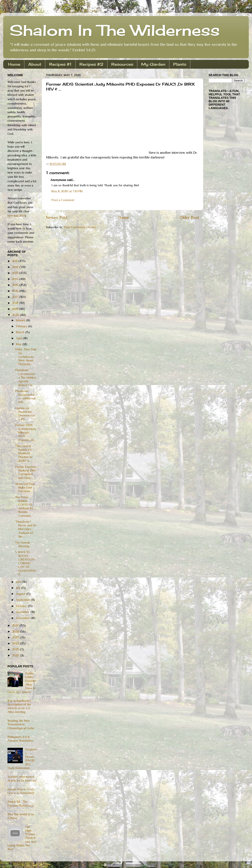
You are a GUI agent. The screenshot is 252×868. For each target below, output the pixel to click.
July (19, 588)
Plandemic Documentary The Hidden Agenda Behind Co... (26, 377)
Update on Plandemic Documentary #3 (25, 414)
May (19, 344)
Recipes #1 (60, 64)
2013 (16, 273)
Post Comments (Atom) (80, 227)
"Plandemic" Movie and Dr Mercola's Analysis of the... (26, 529)
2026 (16, 655)
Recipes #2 (91, 64)
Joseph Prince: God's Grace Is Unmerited (21, 791)
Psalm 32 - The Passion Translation (20, 804)
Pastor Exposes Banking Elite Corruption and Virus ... (26, 472)
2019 (16, 309)
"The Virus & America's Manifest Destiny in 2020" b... (23, 453)
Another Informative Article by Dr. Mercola (22, 778)
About (35, 64)
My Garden (153, 64)
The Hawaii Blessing (22, 544)
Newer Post (57, 218)
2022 (16, 631)
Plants (180, 64)
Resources (122, 64)
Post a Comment (63, 200)
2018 (16, 303)
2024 (16, 643)
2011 (15, 261)
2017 (16, 297)
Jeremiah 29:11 (16, 216)
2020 (16, 315)
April (19, 338)
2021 (16, 625)
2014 (16, 279)
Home (14, 64)
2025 (16, 649)
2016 (16, 291)
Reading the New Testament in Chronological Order (21, 724)
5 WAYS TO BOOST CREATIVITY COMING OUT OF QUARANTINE (25, 563)
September (23, 600)
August (21, 594)
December (23, 618)
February (22, 326)
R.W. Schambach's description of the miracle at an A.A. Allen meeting (19, 706)
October (22, 606)
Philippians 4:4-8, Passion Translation (20, 739)
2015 (16, 285)
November (23, 612)
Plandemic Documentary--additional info (25, 397)
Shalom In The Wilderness (115, 30)
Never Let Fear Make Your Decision (25, 488)
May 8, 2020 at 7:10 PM (67, 191)
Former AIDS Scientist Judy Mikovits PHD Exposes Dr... (26, 432)
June (19, 582)
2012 (16, 267)
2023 (16, 637)
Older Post (189, 218)
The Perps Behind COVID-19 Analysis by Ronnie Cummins (24, 506)
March (21, 332)
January (21, 320)
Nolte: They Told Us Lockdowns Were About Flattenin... (26, 357)
